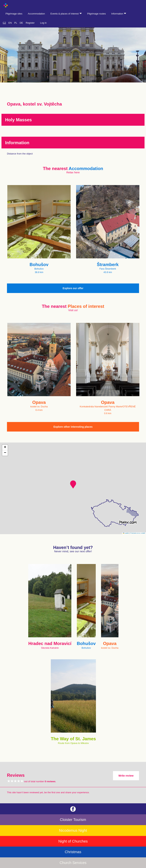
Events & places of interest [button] (66, 14)
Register (30, 23)
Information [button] (119, 14)
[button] (73, 484)
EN (10, 23)
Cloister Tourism (73, 820)
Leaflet (126, 533)
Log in (43, 23)
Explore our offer (73, 288)
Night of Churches (73, 841)
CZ (4, 23)
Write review (126, 776)
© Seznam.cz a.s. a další (137, 533)
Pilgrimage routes (97, 14)
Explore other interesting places (73, 427)
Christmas (73, 852)
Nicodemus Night (73, 830)
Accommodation (36, 14)
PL (16, 23)
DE (21, 23)
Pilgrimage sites (14, 14)
